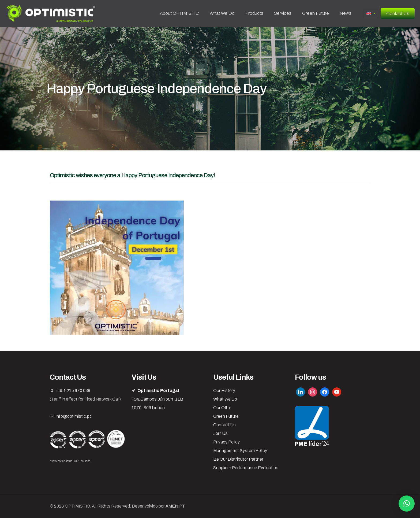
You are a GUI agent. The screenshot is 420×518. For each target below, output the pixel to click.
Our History (224, 391)
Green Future (226, 416)
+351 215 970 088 (73, 391)
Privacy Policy (226, 442)
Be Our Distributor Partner (238, 459)
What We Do (225, 399)
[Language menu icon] (371, 13)
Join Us (220, 433)
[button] (407, 504)
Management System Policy (240, 451)
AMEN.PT (175, 506)
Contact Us (398, 14)
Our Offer (222, 408)
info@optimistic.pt (73, 416)
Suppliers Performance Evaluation (246, 468)
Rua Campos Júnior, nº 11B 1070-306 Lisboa (157, 399)
